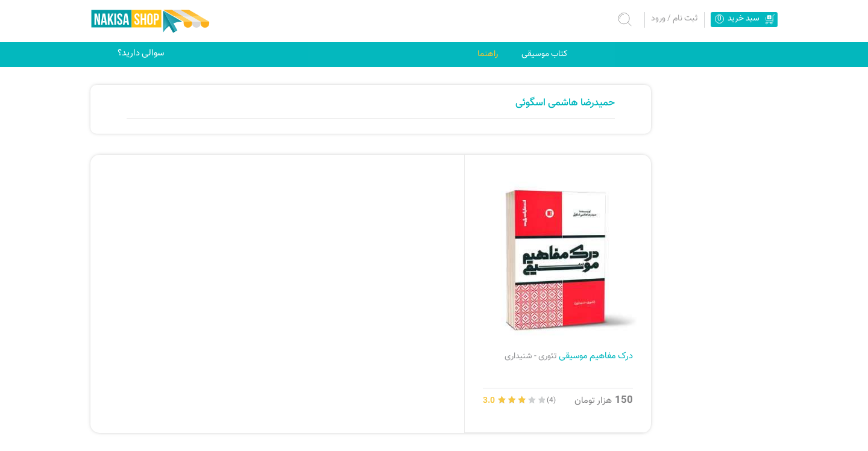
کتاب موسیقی (544, 54)
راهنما (488, 54)
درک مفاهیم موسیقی (569, 356)
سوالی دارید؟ (141, 53)
